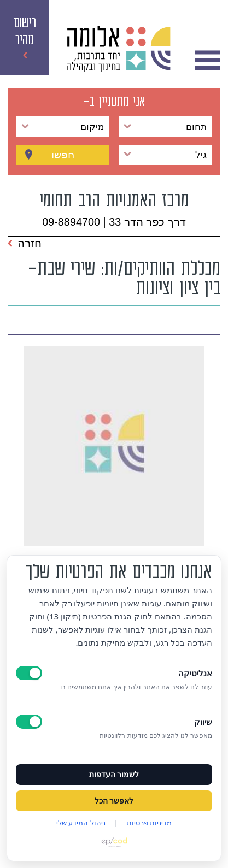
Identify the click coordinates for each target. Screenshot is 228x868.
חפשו (63, 155)
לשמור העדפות (114, 775)
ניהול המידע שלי (81, 823)
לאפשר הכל (114, 801)
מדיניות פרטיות (149, 823)
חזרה (25, 243)
